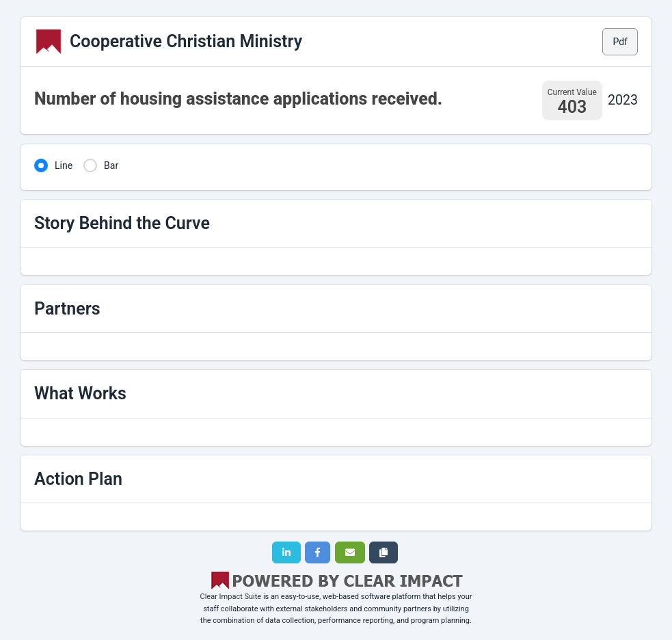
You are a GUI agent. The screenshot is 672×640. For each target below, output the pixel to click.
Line (64, 165)
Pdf (620, 42)
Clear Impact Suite (231, 597)
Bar (111, 165)
